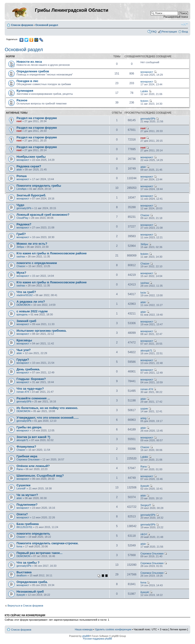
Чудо (20, 205)
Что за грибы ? (28, 563)
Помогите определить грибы (39, 186)
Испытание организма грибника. (41, 331)
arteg (143, 418)
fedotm (145, 101)
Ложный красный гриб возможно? (43, 215)
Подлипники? (27, 505)
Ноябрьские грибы (31, 157)
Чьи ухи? (24, 350)
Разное (22, 100)
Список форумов (22, 25)
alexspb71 (146, 351)
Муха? (21, 273)
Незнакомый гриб (30, 592)
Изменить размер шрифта (185, 24)
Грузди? (23, 360)
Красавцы (24, 340)
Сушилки (23, 485)
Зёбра (20, 247)
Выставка (24, 572)
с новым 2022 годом (32, 311)
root (19, 121)
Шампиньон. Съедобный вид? (40, 476)
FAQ (154, 32)
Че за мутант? (27, 495)
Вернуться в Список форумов (25, 606)
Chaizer (145, 215)
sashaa (21, 256)
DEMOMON (23, 305)
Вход (185, 32)
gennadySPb (148, 119)
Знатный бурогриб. (31, 195)
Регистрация (169, 32)
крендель (22, 314)
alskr (19, 169)
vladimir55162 (25, 295)
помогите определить (33, 534)
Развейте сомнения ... (33, 398)
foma (19, 546)
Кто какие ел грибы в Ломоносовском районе (52, 253)
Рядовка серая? (29, 166)
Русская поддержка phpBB (97, 639)
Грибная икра (27, 456)
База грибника (28, 524)
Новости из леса (29, 62)
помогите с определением (37, 263)
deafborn (22, 575)
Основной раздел (47, 25)
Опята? (22, 514)
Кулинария (25, 91)
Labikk (144, 91)
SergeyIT (146, 505)
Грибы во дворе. (29, 427)
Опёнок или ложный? (33, 466)
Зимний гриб (26, 321)
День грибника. (28, 369)
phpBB (86, 636)
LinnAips (21, 189)
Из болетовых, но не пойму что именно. (47, 408)
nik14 (144, 534)
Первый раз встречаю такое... (39, 553)
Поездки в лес (27, 81)
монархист (147, 72)
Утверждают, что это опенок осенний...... (48, 418)
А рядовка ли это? (31, 302)
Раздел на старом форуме (37, 118)
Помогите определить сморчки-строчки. (48, 543)
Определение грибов (33, 71)
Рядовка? (24, 224)
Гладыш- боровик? (31, 379)
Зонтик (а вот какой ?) (33, 437)
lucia (143, 293)
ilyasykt (145, 486)
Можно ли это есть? (32, 244)
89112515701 (24, 527)
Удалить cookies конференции (113, 629)
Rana (20, 469)
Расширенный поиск (176, 17)
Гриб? (21, 234)
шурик (144, 409)
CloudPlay (22, 218)
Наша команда (84, 629)
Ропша (22, 176)
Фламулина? (26, 447)
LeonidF (21, 488)
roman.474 (23, 392)
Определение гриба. (32, 582)
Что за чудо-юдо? (30, 389)
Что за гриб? (26, 292)
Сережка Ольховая (28, 459)
